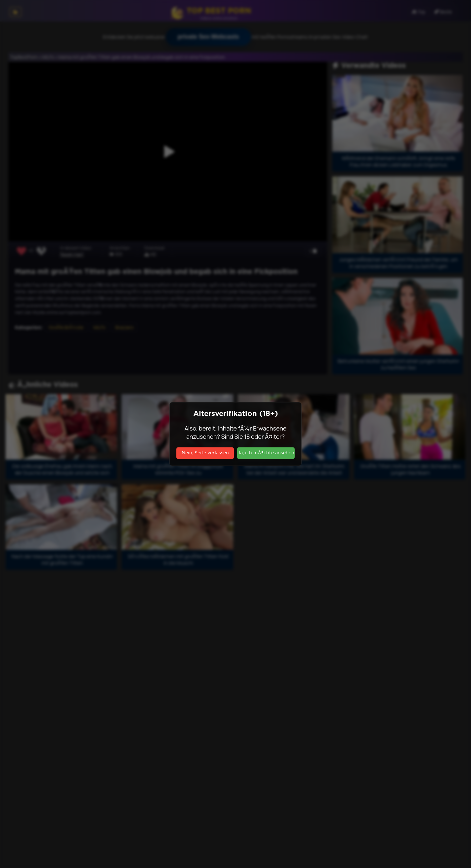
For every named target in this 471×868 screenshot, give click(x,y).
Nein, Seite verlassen (205, 453)
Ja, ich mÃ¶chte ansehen (266, 453)
